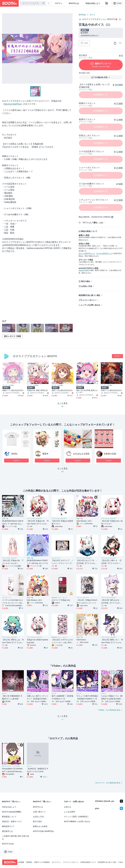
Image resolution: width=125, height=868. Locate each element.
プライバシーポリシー (88, 300)
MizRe (14, 454)
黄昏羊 (45, 454)
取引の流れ (86, 281)
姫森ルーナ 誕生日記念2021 (13, 390)
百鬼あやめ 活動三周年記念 (37, 390)
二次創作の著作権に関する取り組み (15, 837)
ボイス (92, 15)
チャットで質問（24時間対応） (77, 817)
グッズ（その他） (9, 385)
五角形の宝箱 (110, 454)
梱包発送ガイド (8, 826)
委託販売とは (7, 831)
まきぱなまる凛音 (81, 454)
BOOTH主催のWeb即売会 (43, 831)
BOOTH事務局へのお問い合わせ (77, 821)
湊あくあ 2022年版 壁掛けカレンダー (87, 391)
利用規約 (29, 862)
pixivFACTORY (84, 270)
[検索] (43, 3)
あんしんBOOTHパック (87, 253)
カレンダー (80, 385)
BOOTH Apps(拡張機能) (12, 812)
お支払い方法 (87, 286)
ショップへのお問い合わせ (89, 305)
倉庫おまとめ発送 (40, 826)
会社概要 (21, 862)
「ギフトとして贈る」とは (92, 223)
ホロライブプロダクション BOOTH (35, 356)
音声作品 (82, 15)
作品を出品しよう (93, 3)
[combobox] (33, 3)
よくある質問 (69, 812)
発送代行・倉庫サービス (12, 821)
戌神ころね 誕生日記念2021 (62, 390)
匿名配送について (9, 817)
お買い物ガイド (39, 812)
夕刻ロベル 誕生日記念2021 (111, 390)
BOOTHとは (74, 3)
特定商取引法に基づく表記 (89, 295)
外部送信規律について (88, 862)
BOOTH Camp (8, 844)
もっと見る (62, 471)
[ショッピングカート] (107, 3)
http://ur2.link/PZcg (13, 104)
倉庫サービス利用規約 (42, 862)
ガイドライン (56, 862)
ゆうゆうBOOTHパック (105, 253)
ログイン (59, 3)
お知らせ (68, 807)
